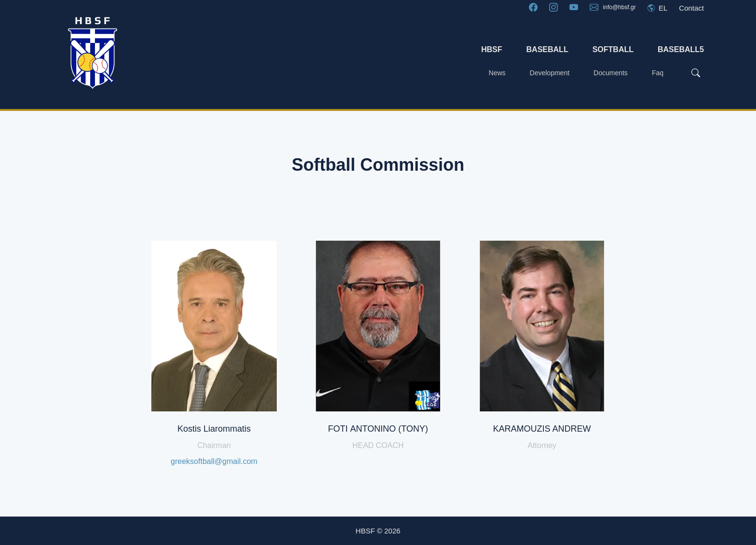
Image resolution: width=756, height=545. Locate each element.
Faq (658, 73)
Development (550, 73)
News (497, 73)
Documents (611, 73)
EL (658, 8)
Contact (691, 8)
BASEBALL (547, 49)
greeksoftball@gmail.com (214, 461)
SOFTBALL (613, 49)
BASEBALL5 (681, 49)
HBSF (492, 49)
